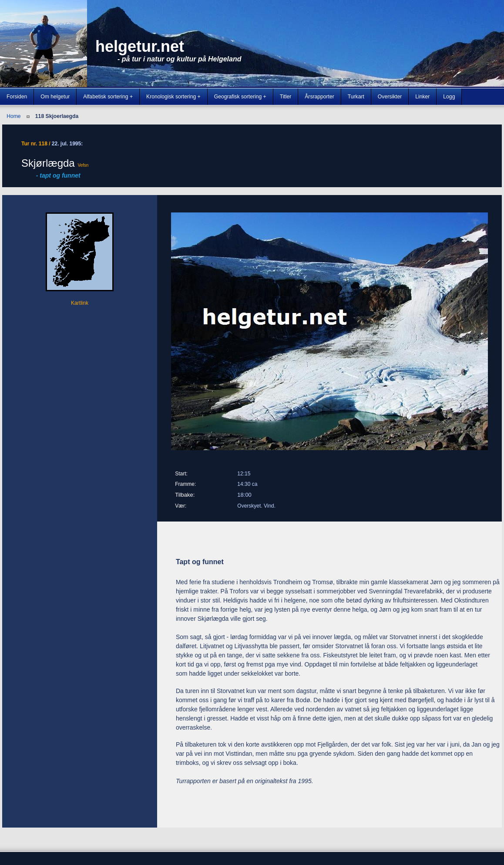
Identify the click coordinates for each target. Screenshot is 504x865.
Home (13, 116)
